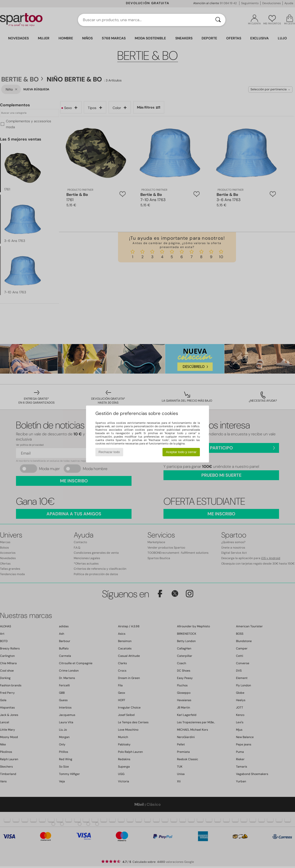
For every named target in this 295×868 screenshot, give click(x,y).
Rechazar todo (109, 452)
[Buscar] (218, 20)
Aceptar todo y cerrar (181, 452)
